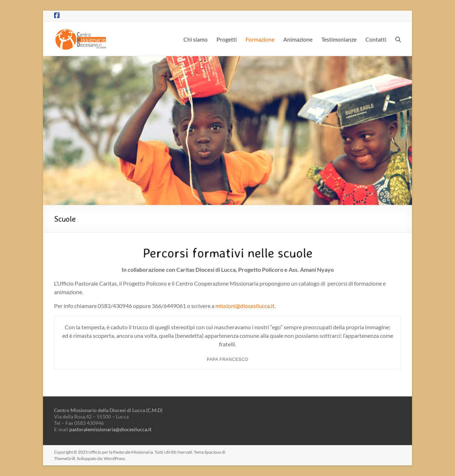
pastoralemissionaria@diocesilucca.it (110, 429)
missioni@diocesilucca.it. (245, 306)
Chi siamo (196, 39)
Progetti (227, 39)
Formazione (260, 39)
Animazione (298, 39)
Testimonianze (339, 39)
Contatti (376, 39)
